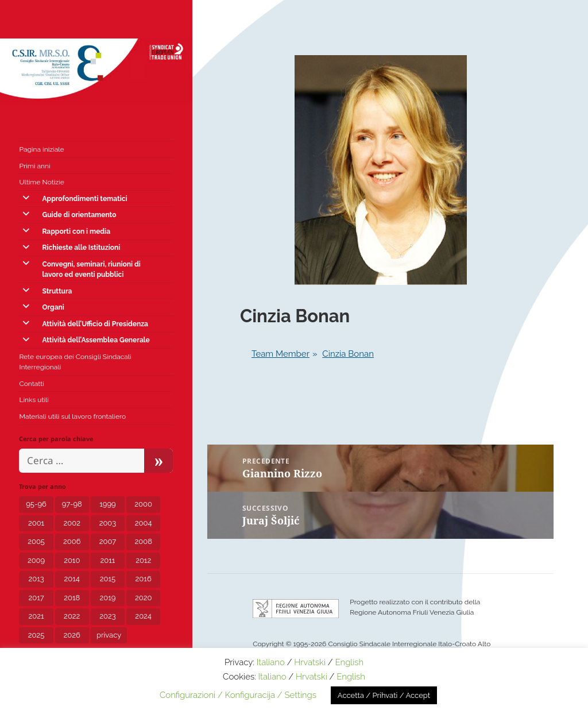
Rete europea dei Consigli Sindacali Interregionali (75, 362)
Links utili (34, 400)
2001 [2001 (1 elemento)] (36, 523)
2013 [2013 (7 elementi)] (36, 579)
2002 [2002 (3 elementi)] (72, 523)
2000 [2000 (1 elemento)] (143, 504)
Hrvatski (310, 662)
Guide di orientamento (79, 215)
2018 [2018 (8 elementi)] (72, 598)
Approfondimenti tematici (84, 199)
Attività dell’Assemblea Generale (96, 340)
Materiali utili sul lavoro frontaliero (72, 416)
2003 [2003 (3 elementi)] (108, 523)
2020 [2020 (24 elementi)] (143, 598)
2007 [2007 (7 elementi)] (108, 541)
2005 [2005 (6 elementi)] (36, 541)
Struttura (57, 291)
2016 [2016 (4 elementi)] (144, 579)
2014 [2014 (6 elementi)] (72, 579)
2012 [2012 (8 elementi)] (143, 560)
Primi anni (34, 166)
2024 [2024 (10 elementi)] (143, 616)
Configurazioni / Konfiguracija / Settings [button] (238, 695)
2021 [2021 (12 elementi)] (36, 616)
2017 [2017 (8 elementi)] (36, 598)
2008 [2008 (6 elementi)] (143, 541)
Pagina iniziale (41, 149)
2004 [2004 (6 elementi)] (144, 523)
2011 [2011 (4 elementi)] (108, 560)
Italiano (271, 662)
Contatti (31, 384)
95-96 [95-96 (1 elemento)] (36, 504)
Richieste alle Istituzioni (81, 248)
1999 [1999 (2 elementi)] (107, 504)
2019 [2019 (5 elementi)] (108, 598)
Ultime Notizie (41, 182)
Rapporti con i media (76, 231)
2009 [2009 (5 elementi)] (36, 560)
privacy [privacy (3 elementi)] (109, 635)
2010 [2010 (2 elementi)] (72, 560)
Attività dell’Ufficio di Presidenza (95, 324)
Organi (53, 307)
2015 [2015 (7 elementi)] (108, 579)
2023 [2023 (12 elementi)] (107, 616)
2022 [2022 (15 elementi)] (72, 616)
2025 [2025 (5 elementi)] (36, 635)
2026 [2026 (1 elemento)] (72, 635)
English (349, 662)
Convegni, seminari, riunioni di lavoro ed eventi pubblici (91, 269)
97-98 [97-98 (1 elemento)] (72, 504)
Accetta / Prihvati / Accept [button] (384, 695)
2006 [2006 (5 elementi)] (72, 541)
